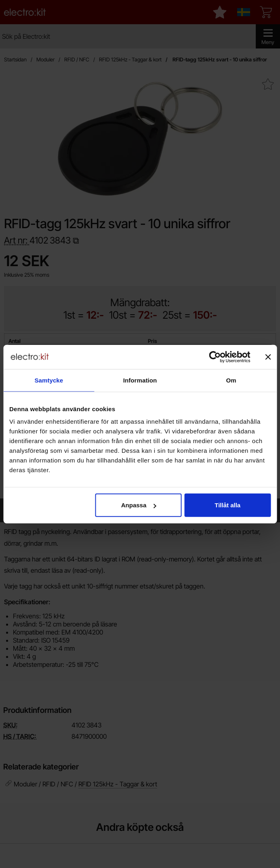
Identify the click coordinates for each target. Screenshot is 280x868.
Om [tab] (231, 380)
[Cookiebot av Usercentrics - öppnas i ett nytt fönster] (215, 357)
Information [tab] (140, 380)
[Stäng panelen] (268, 357)
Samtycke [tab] (49, 380)
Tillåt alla (227, 505)
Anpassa (139, 505)
